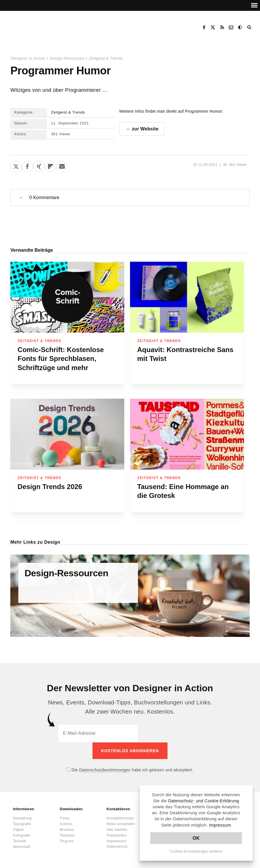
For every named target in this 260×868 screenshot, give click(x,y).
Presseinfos (117, 835)
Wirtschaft (21, 846)
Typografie (22, 823)
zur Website (145, 129)
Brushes (67, 829)
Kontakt (231, 27)
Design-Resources (67, 58)
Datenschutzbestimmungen (105, 769)
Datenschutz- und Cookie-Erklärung (204, 801)
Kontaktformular (120, 818)
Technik (19, 840)
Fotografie (22, 835)
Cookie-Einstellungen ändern (196, 851)
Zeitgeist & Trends (106, 58)
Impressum (220, 825)
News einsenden (121, 823)
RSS (222, 27)
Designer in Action (39, 25)
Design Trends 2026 (50, 487)
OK (196, 838)
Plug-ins (67, 840)
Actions (66, 823)
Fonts (65, 818)
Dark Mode (241, 27)
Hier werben (117, 829)
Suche (250, 27)
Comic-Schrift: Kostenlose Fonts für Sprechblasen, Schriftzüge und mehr (61, 359)
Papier (18, 829)
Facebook (204, 27)
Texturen (67, 835)
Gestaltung (22, 818)
